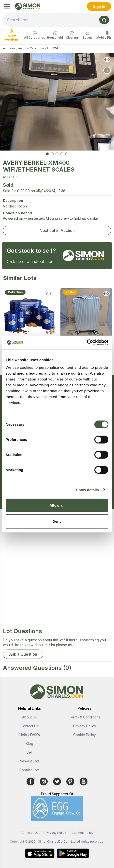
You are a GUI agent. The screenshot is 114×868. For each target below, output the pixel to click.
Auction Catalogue (31, 48)
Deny (57, 521)
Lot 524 (52, 48)
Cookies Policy (82, 833)
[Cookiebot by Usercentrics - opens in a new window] (87, 343)
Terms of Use (31, 833)
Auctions (9, 48)
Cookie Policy (85, 735)
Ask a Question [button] (23, 654)
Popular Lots (29, 770)
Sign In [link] (99, 6)
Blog (29, 743)
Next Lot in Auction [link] (57, 230)
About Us (29, 717)
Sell (29, 752)
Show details (88, 490)
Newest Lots (30, 761)
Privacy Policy (85, 726)
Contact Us (29, 726)
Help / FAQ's (30, 735)
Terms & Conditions (85, 717)
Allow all (57, 505)
